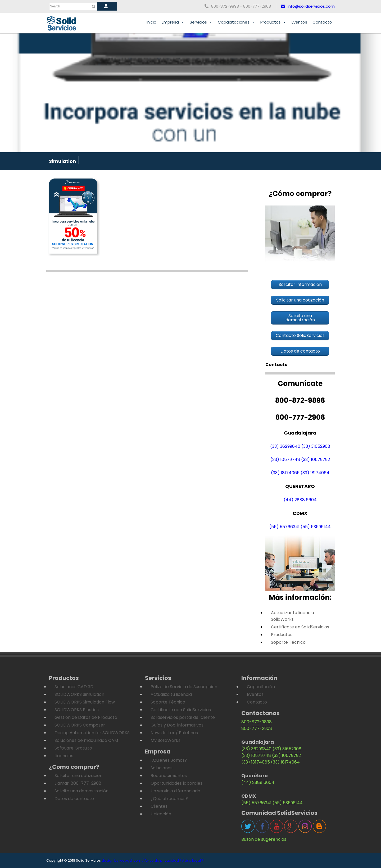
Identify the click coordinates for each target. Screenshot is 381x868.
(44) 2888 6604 (300, 500)
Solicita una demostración (81, 791)
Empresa (173, 22)
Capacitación (261, 687)
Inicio (151, 22)
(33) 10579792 (316, 460)
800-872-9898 (257, 722)
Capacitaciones (236, 22)
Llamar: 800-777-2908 (78, 783)
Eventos (299, 22)
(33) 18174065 (285, 473)
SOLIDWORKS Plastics (77, 710)
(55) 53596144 (316, 527)
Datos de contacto (74, 799)
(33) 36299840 (285, 446)
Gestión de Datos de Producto (86, 717)
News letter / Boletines (174, 733)
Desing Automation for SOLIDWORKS (92, 733)
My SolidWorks (165, 740)
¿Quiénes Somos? (169, 760)
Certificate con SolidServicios (181, 710)
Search (55, 6)
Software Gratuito (73, 748)
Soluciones (162, 768)
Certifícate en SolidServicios (300, 627)
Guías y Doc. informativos (177, 725)
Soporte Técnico (288, 642)
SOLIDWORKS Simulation (79, 694)
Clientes (159, 806)
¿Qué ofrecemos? (169, 799)
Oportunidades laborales (176, 783)
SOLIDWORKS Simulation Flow (85, 702)
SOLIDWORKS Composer (80, 725)
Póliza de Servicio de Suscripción (184, 687)
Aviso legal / (193, 860)
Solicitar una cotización (78, 776)
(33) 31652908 (316, 446)
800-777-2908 (257, 728)
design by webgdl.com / (123, 860)
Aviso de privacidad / (163, 860)
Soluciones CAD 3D (74, 687)
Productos (273, 22)
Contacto (322, 22)
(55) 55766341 (284, 527)
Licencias (64, 756)
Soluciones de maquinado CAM (86, 740)
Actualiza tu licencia (171, 694)
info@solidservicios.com (308, 6)
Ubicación (161, 814)
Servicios (201, 22)
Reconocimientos (169, 776)
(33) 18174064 (315, 473)
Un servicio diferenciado (175, 791)
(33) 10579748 (285, 460)
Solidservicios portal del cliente (183, 717)
